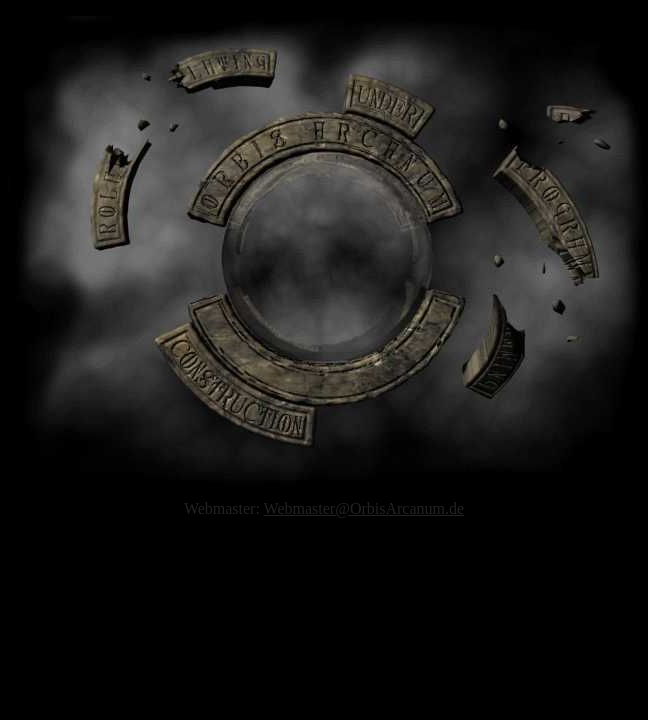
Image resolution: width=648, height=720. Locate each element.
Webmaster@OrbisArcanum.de (364, 508)
